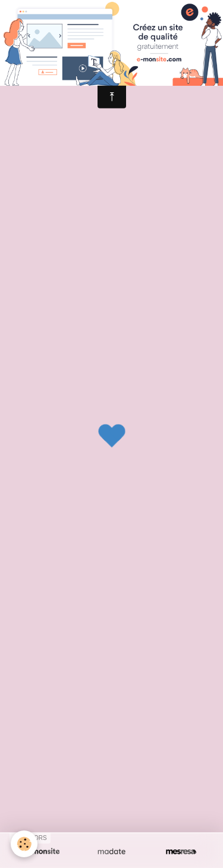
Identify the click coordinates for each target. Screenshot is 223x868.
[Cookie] (24, 844)
